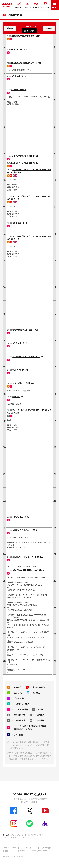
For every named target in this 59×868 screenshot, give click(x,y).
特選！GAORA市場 (20, 370)
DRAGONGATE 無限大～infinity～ (28, 570)
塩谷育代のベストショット (23, 330)
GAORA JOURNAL (10, 838)
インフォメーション (19, 49)
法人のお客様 (46, 848)
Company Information (39, 851)
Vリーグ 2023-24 (19, 89)
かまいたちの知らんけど (22, 530)
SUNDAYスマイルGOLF (22, 156)
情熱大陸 (16, 396)
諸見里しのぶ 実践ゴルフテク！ (24, 63)
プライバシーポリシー (29, 848)
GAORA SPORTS (17, 835)
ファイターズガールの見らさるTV (26, 356)
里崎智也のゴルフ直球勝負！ (23, 36)
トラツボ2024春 (19, 517)
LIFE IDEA (25, 838)
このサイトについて (9, 848)
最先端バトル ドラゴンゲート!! (25, 557)
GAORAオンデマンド (35, 835)
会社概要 (6, 851)
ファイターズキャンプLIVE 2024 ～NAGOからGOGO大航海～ (29, 171)
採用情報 (21, 851)
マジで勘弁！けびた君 (21, 383)
